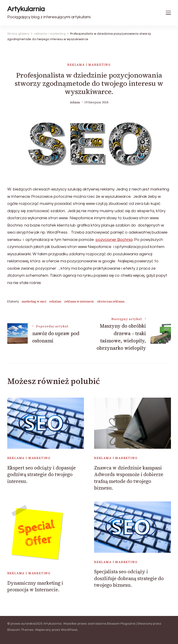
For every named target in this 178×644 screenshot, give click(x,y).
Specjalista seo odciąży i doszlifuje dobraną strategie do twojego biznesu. (129, 578)
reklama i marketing (89, 65)
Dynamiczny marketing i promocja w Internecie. (35, 586)
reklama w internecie (79, 301)
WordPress (69, 630)
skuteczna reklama (111, 301)
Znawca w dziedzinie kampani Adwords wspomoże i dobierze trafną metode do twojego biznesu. (129, 478)
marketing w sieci (34, 301)
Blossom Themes (20, 630)
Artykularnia (26, 9)
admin (75, 102)
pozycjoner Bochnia (114, 240)
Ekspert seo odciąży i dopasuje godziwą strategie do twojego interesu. (41, 475)
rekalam (55, 301)
